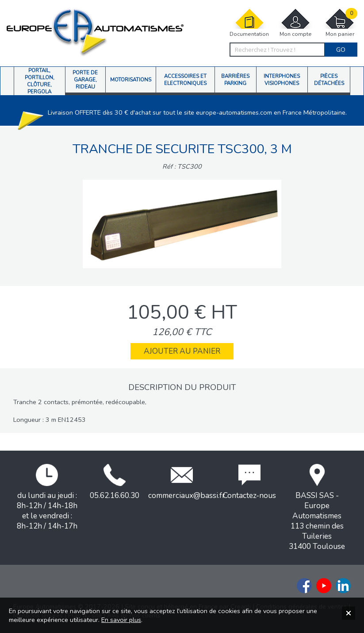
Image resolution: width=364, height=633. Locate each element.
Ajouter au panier (182, 351)
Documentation (249, 23)
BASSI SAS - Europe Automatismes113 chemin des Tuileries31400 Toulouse (317, 508)
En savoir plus (121, 620)
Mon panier (340, 23)
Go (341, 50)
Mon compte (295, 23)
